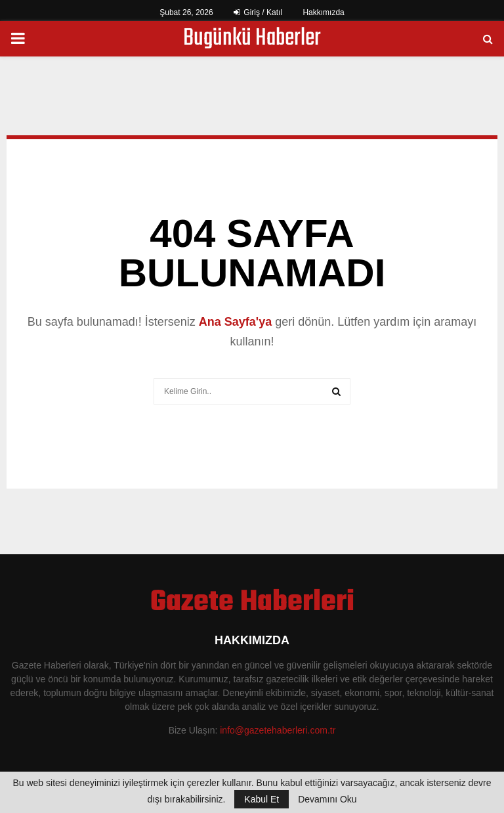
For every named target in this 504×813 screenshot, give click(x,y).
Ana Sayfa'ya (235, 322)
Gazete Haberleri (252, 603)
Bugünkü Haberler (252, 39)
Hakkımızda (323, 12)
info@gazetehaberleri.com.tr (278, 730)
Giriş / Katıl (258, 12)
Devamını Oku (327, 799)
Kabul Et (262, 799)
